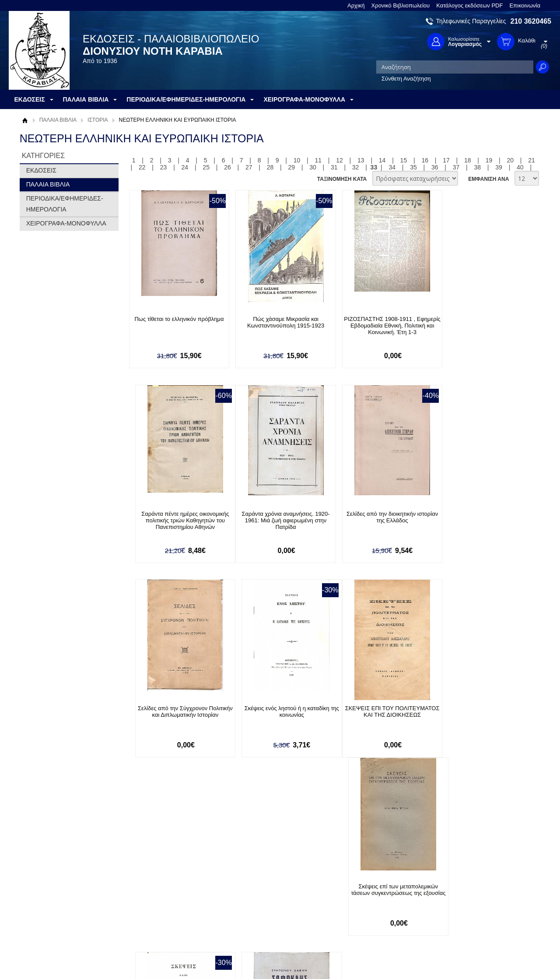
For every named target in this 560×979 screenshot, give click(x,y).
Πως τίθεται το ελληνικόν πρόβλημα (176, 319)
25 (206, 167)
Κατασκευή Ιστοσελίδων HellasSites (496, 958)
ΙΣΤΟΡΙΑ (98, 120)
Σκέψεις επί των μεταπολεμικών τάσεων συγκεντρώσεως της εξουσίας (277, 715)
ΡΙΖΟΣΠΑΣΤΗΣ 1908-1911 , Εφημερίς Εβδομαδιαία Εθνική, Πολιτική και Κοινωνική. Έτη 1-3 (378, 326)
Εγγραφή (249, 897)
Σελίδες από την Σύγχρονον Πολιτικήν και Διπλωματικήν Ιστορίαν (378, 517)
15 (404, 160)
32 (356, 167)
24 (185, 167)
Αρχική (356, 5)
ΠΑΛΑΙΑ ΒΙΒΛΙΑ (58, 120)
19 (489, 160)
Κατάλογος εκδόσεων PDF (469, 5)
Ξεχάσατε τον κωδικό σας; (271, 911)
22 (142, 167)
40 (520, 167)
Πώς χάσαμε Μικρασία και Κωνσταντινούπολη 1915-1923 (277, 322)
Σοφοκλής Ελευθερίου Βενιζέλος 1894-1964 (479, 712)
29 (291, 167)
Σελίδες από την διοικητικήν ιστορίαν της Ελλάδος (277, 517)
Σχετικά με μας (44, 884)
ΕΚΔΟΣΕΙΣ (41, 170)
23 (164, 167)
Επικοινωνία (525, 5)
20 (511, 160)
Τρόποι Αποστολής (156, 906)
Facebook (373, 884)
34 (392, 167)
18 (468, 160)
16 (425, 160)
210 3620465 (531, 21)
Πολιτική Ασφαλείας (156, 920)
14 (382, 160)
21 (532, 160)
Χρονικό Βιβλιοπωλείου (401, 5)
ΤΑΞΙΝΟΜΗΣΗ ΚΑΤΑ (342, 179)
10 (297, 160)
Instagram (374, 912)
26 (227, 167)
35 (413, 167)
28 (270, 167)
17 (446, 160)
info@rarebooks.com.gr (480, 926)
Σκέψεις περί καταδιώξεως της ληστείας (378, 712)
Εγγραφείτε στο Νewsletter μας (187, 836)
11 (318, 160)
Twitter (369, 898)
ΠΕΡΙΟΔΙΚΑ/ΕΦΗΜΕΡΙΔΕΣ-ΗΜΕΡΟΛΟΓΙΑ (65, 204)
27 (249, 167)
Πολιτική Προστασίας (52, 911)
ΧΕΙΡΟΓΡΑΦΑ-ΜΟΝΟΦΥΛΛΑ (66, 223)
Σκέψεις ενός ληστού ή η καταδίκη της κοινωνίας (479, 517)
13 (361, 160)
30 (313, 167)
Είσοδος (248, 884)
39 (499, 167)
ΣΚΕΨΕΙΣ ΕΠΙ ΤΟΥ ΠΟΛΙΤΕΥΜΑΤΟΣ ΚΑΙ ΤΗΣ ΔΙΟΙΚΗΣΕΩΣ (177, 715)
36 (435, 167)
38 (478, 167)
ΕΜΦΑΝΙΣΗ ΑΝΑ (488, 179)
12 (339, 160)
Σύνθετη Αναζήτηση (406, 79)
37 (456, 167)
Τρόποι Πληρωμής (155, 893)
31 (334, 167)
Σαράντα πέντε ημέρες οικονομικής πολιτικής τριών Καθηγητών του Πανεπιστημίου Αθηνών (479, 326)
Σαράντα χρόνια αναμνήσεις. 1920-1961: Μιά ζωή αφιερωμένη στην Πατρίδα (176, 520)
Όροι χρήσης (42, 897)
